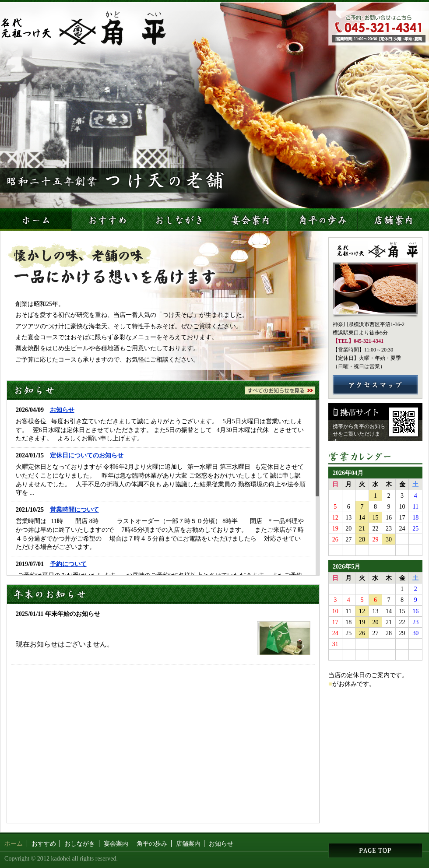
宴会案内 (116, 843)
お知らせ (62, 410)
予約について (68, 564)
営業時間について (74, 510)
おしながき (80, 843)
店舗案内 (188, 843)
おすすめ (44, 843)
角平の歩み (152, 843)
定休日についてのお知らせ (87, 455)
